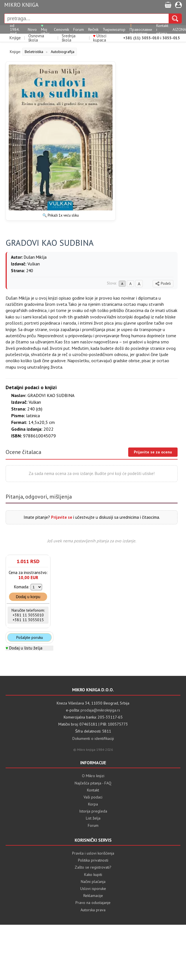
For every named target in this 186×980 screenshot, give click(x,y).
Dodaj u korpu (28, 597)
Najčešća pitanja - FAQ (93, 783)
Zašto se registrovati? (93, 867)
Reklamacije (93, 896)
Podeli (163, 284)
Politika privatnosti (93, 860)
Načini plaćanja (93, 882)
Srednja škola (69, 38)
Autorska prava (93, 910)
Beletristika (34, 52)
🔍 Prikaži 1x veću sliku (61, 215)
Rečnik (93, 29)
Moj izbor (45, 29)
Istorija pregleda (93, 811)
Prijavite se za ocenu (153, 452)
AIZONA (179, 29)
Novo (32, 29)
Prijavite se (62, 517)
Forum (79, 29)
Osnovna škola (36, 38)
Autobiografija (63, 52)
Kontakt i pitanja (162, 29)
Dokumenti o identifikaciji (93, 738)
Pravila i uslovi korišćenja (93, 853)
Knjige (15, 38)
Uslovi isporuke (93, 889)
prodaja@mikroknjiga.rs (100, 710)
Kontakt (93, 790)
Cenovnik (61, 29)
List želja (93, 818)
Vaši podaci (93, 797)
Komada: (22, 587)
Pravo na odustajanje (93, 903)
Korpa (93, 804)
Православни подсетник (141, 29)
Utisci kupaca (100, 38)
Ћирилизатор (114, 29)
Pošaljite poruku (30, 637)
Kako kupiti (93, 875)
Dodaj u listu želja (26, 648)
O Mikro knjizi (93, 776)
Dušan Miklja (35, 257)
